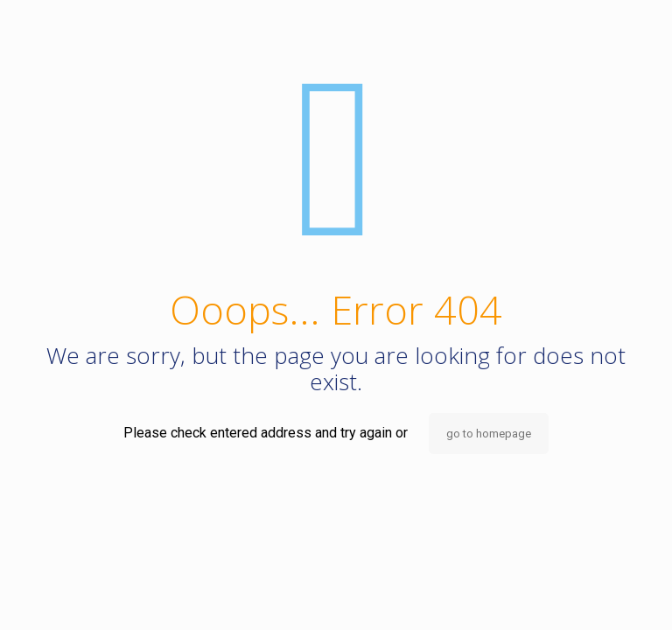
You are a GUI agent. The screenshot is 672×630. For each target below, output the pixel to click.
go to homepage (489, 434)
